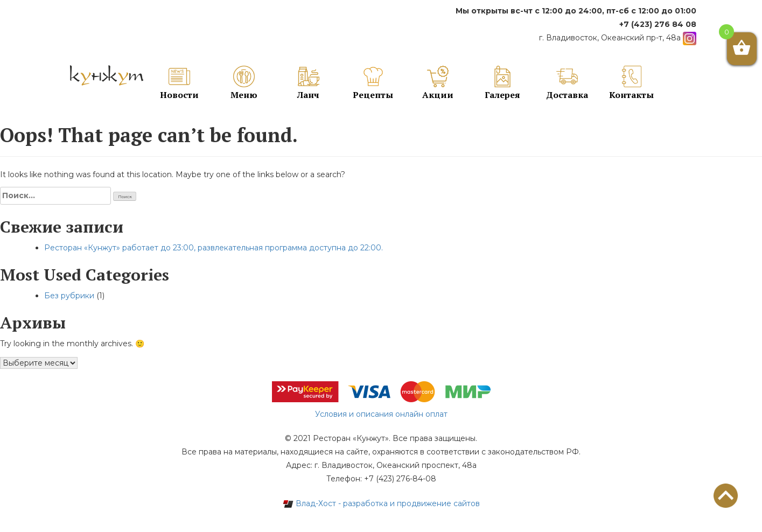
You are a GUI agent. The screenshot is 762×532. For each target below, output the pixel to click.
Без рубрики (69, 296)
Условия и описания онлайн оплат (381, 414)
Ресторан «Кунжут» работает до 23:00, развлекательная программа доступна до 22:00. (214, 248)
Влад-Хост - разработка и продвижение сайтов (381, 503)
